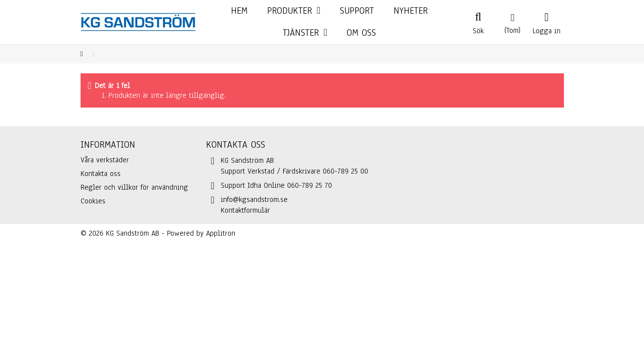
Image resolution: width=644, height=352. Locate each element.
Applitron (221, 233)
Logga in (547, 30)
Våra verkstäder (105, 160)
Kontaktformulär (245, 210)
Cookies (93, 201)
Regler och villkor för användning (134, 187)
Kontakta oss (101, 174)
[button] (305, 33)
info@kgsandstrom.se (254, 199)
